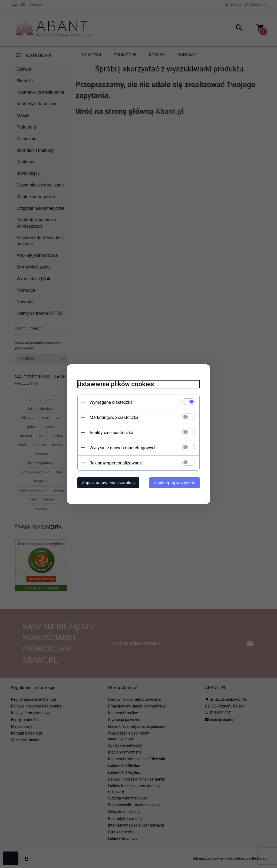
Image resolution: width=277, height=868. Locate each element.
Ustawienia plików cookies (115, 384)
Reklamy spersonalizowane (115, 463)
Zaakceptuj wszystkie (176, 482)
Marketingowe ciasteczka (113, 417)
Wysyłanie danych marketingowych (122, 448)
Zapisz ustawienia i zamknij (107, 482)
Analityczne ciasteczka (110, 432)
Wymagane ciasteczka (110, 402)
